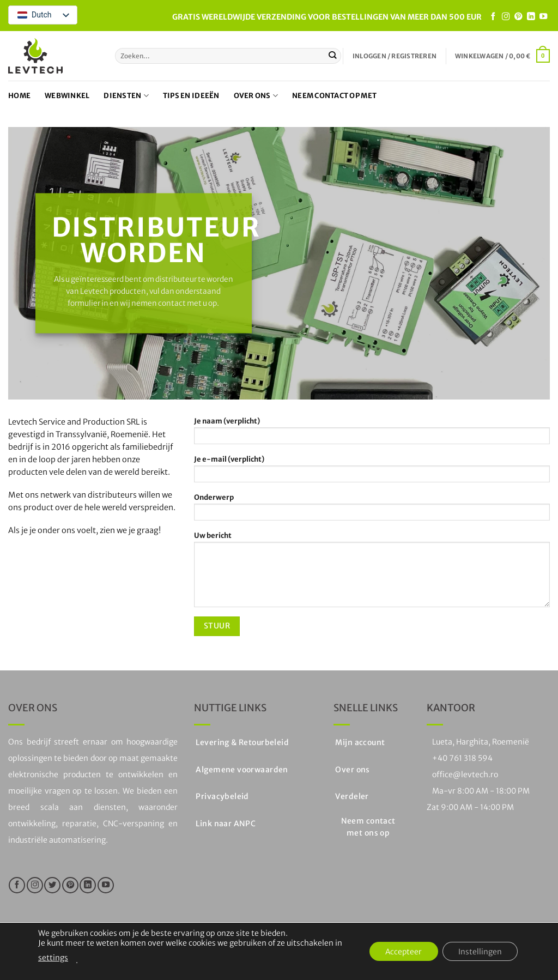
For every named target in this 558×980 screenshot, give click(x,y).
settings (53, 958)
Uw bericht (372, 572)
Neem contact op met (334, 96)
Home (19, 96)
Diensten (126, 96)
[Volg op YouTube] (543, 17)
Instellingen (480, 952)
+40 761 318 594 (462, 758)
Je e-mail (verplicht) (372, 472)
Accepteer (402, 952)
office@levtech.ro (465, 775)
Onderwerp (372, 510)
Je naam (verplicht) (372, 434)
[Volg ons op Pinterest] (518, 17)
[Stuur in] (333, 56)
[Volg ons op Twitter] (52, 885)
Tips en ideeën (191, 96)
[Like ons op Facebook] (493, 17)
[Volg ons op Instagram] (506, 17)
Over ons (256, 96)
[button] (395, 56)
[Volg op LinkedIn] (531, 17)
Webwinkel (67, 96)
